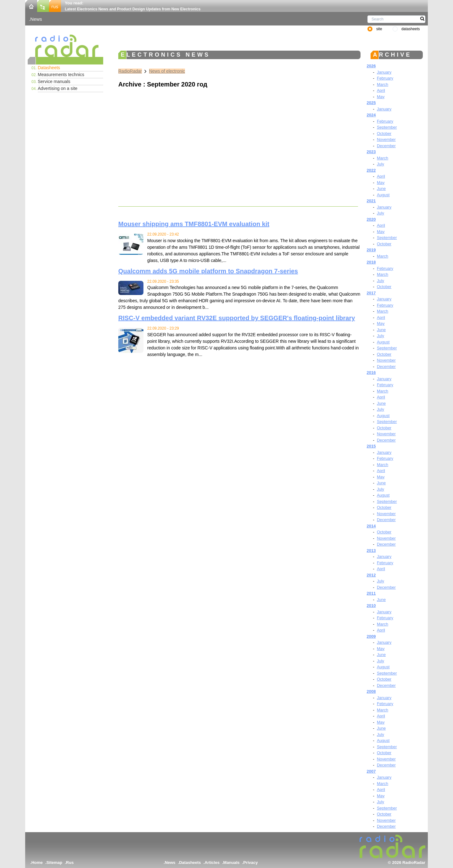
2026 (371, 66)
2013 (371, 551)
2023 (371, 152)
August (383, 195)
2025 (371, 103)
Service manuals (54, 81)
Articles (212, 862)
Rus (70, 862)
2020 (371, 219)
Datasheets (49, 68)
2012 (371, 575)
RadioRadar (130, 71)
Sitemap (54, 862)
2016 (371, 373)
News (36, 19)
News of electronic (167, 71)
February (385, 78)
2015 (371, 446)
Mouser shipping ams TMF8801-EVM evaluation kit (194, 224)
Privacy (250, 862)
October (384, 134)
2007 (371, 771)
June (381, 189)
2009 (371, 636)
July (380, 164)
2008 (371, 691)
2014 (371, 526)
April (381, 90)
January (384, 72)
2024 (371, 115)
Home (37, 862)
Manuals (232, 862)
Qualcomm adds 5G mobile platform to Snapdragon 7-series (208, 271)
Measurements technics (61, 75)
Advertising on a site (58, 88)
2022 (371, 170)
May (381, 97)
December (386, 146)
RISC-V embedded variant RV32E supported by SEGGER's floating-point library (237, 318)
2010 (371, 606)
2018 (371, 262)
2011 (371, 593)
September (387, 127)
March (383, 84)
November (386, 139)
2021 (371, 201)
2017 (371, 293)
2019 (371, 250)
